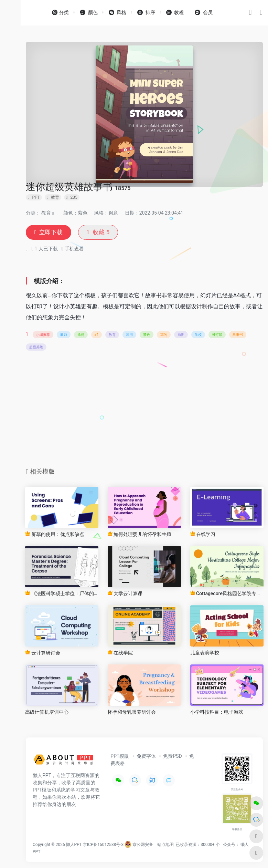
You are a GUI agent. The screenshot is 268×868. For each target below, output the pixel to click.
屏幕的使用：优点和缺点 (55, 535)
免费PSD (172, 757)
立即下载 (49, 233)
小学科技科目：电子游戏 (217, 713)
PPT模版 (120, 757)
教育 (46, 213)
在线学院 (120, 653)
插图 (181, 335)
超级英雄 (36, 348)
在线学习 (203, 535)
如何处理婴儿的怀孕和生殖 (140, 535)
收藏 (100, 233)
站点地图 (165, 845)
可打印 (217, 335)
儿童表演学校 (205, 653)
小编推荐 (43, 335)
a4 (97, 335)
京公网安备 (139, 845)
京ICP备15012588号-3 (103, 845)
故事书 (238, 335)
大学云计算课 (125, 594)
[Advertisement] (144, 412)
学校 (198, 335)
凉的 (164, 335)
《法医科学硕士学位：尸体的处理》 (62, 594)
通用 (129, 335)
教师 (64, 335)
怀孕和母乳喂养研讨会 (132, 713)
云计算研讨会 (42, 653)
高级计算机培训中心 (47, 713)
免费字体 (146, 757)
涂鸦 (81, 335)
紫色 (147, 335)
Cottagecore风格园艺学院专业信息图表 (227, 594)
